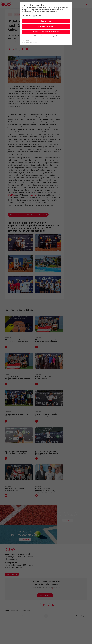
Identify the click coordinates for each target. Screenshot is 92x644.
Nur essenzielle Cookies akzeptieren (46, 32)
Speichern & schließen (46, 26)
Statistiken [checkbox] (39, 16)
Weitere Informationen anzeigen (46, 36)
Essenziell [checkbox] (28, 16)
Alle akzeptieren (46, 21)
